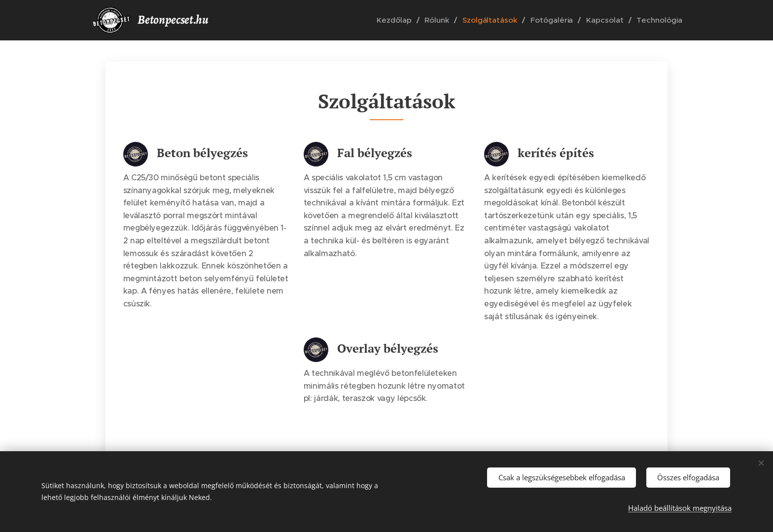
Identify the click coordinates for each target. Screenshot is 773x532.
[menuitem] (405, 20)
